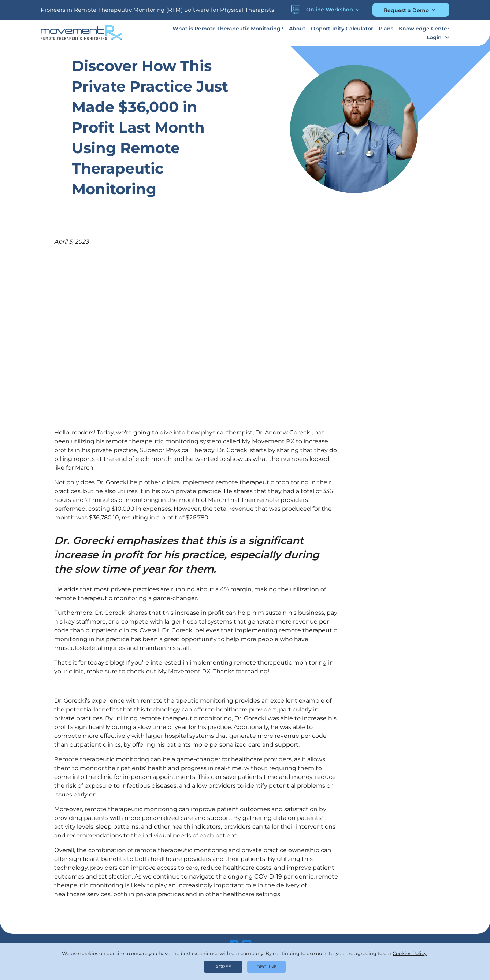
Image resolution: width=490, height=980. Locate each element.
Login (434, 37)
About (297, 29)
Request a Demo (406, 10)
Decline (267, 967)
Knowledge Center (424, 29)
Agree (223, 967)
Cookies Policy (410, 953)
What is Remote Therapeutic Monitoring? (228, 29)
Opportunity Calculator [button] (342, 29)
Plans (386, 29)
